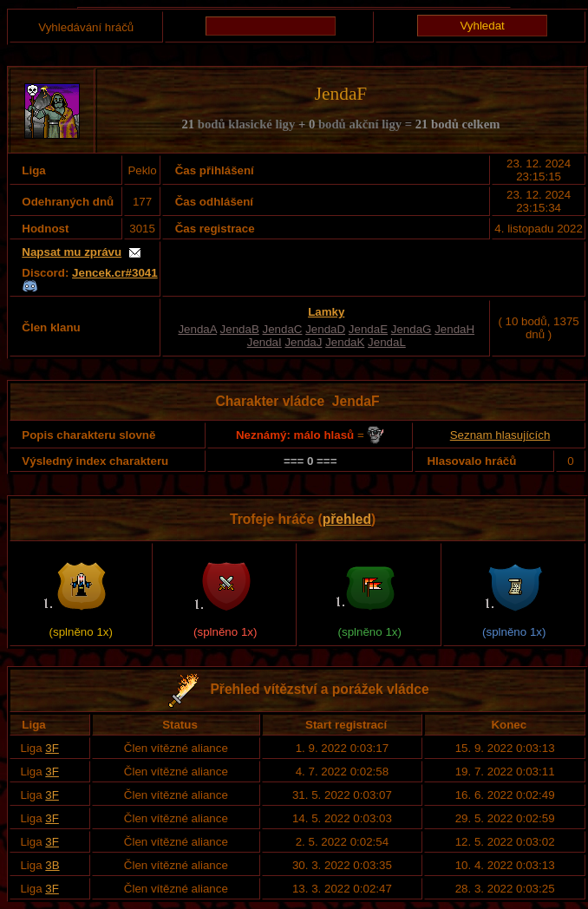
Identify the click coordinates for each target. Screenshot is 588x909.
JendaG (412, 329)
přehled (347, 519)
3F (52, 748)
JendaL (387, 342)
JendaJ (303, 342)
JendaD (325, 329)
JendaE (368, 329)
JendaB (240, 329)
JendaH (454, 329)
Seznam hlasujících (500, 435)
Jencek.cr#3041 (115, 273)
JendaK (345, 342)
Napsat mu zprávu (72, 252)
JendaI (265, 342)
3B (52, 865)
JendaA (197, 329)
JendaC (283, 329)
